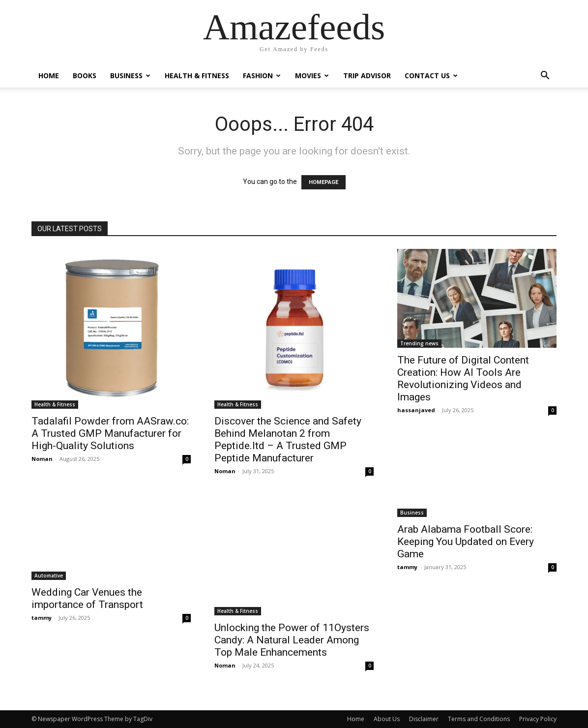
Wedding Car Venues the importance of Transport (87, 598)
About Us (387, 719)
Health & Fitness (197, 76)
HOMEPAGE (323, 182)
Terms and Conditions (479, 719)
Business (130, 76)
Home (49, 76)
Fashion (262, 76)
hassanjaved (416, 410)
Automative (49, 576)
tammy (42, 618)
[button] (545, 76)
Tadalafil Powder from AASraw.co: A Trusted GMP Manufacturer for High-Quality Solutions (110, 433)
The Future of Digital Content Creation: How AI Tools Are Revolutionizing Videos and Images (463, 379)
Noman (42, 459)
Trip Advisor (367, 76)
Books (85, 76)
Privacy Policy (538, 719)
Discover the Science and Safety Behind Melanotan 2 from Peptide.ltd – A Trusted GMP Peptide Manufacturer (288, 440)
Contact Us (431, 76)
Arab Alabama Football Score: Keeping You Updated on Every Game (466, 542)
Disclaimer (424, 719)
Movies (312, 76)
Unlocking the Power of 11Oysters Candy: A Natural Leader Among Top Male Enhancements (292, 640)
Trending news (419, 343)
